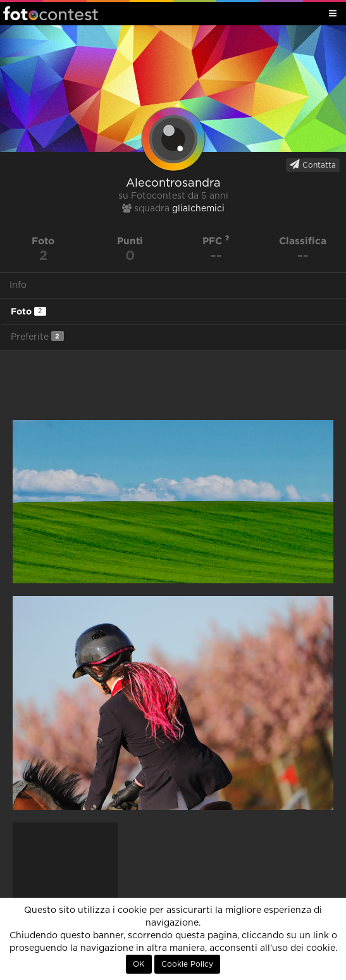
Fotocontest (51, 13)
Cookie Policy (187, 964)
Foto (28, 311)
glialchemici (198, 209)
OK (139, 964)
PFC (216, 241)
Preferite (37, 336)
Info (18, 285)
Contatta (313, 164)
